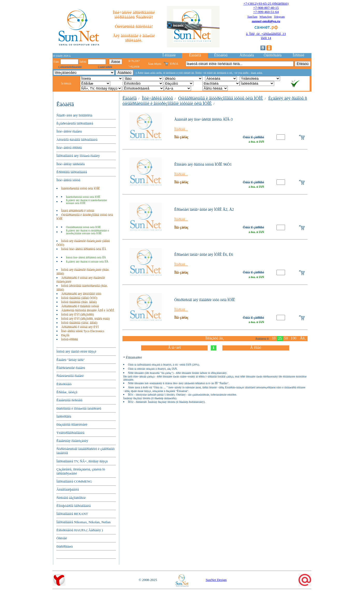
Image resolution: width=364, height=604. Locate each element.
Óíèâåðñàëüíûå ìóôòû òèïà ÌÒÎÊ (83, 227)
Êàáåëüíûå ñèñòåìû (69, 400)
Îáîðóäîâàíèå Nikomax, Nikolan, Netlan (83, 522)
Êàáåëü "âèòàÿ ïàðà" (71, 360)
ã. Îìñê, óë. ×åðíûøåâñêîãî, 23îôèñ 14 (266, 36)
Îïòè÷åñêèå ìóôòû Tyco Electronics (83, 331)
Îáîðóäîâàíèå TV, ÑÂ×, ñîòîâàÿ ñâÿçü (82, 461)
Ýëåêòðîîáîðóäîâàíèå (70, 433)
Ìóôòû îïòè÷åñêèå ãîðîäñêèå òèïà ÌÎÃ (84, 249)
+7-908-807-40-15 (266, 8)
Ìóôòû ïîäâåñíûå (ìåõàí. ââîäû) (79, 323)
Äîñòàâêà (247, 55)
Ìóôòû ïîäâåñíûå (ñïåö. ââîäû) (79, 302)
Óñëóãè (62, 538)
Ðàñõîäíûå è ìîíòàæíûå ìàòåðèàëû (79, 408)
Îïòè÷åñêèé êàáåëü (69, 131)
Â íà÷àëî (174, 347)
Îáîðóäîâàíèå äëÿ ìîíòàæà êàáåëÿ (78, 156)
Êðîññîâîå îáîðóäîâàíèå (72, 172)
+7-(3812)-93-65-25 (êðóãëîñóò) (266, 3)
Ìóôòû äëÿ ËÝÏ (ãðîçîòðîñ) (77, 315)
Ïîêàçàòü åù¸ (215, 338)
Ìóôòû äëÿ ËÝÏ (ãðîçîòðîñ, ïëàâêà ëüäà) (85, 319)
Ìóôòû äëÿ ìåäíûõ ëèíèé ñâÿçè (76, 351)
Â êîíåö (256, 347)
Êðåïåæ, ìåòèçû (67, 392)
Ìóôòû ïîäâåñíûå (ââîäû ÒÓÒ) (79, 298)
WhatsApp (266, 17)
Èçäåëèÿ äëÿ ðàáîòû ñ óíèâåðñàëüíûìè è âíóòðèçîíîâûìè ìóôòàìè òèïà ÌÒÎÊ (88, 232)
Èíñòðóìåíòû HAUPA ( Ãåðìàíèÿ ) (80, 530)
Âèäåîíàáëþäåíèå (68, 489)
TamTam (252, 17)
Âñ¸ (303, 338)
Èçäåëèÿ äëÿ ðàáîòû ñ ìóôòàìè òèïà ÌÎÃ (87, 262)
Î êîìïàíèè (169, 55)
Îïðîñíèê (299, 55)
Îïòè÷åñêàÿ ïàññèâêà (71, 164)
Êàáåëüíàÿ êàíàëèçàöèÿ (72, 441)
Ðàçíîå (65, 335)
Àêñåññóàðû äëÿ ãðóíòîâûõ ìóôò (81, 294)
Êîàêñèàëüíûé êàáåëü (71, 368)
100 (294, 338)
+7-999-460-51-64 (266, 12)
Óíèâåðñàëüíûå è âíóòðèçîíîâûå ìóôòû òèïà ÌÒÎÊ (221, 98)
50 (286, 338)
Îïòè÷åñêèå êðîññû (69, 148)
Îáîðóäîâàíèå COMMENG (74, 481)
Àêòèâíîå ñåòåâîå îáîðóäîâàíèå (77, 140)
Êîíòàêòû (221, 55)
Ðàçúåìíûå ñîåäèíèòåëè (72, 424)
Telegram (279, 17)
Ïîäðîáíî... (181, 129)
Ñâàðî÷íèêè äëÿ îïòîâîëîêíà (74, 115)
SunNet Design (216, 580)
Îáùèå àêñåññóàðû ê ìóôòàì (78, 211)
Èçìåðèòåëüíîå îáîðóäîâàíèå (75, 123)
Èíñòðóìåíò (64, 384)
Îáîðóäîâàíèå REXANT (72, 514)
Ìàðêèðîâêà (64, 416)
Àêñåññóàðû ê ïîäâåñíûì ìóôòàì (80, 306)
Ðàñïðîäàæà (65, 546)
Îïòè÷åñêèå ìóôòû (68, 180)
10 (274, 338)
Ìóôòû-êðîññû (70, 339)
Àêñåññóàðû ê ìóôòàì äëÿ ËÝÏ (80, 327)
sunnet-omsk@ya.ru (266, 21)
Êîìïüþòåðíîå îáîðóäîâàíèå (74, 506)
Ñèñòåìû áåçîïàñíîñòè (71, 498)
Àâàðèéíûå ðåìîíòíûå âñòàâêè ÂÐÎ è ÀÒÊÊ (88, 310)
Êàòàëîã (195, 55)
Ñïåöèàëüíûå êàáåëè (70, 376)
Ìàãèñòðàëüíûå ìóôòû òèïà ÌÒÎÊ (81, 188)
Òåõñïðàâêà (272, 55)
